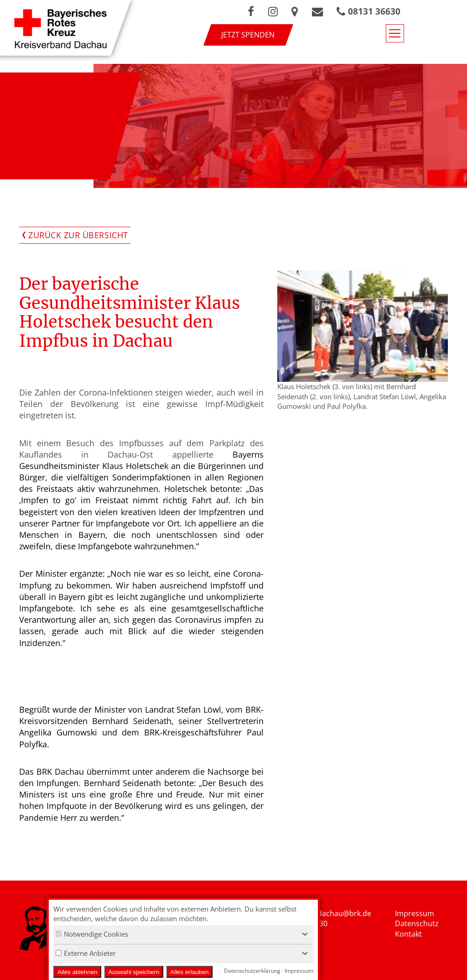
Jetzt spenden (281, 35)
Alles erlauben (189, 972)
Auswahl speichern (134, 972)
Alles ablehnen (77, 972)
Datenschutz (417, 924)
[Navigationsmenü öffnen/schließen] (447, 36)
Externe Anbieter (86, 953)
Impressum (415, 913)
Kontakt (408, 934)
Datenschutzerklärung (252, 971)
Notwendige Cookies (92, 934)
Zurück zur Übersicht (78, 235)
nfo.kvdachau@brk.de (334, 913)
